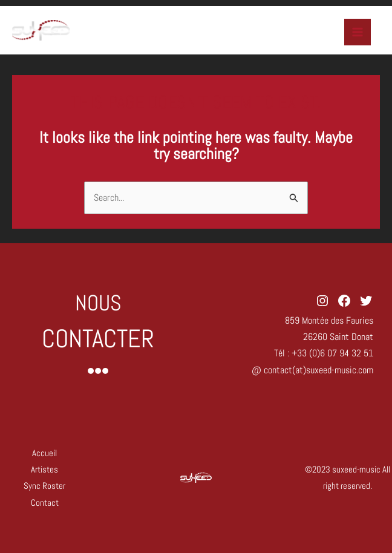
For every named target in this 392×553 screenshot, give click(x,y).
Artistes (44, 469)
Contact (45, 502)
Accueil (44, 453)
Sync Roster (44, 486)
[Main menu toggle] (358, 32)
